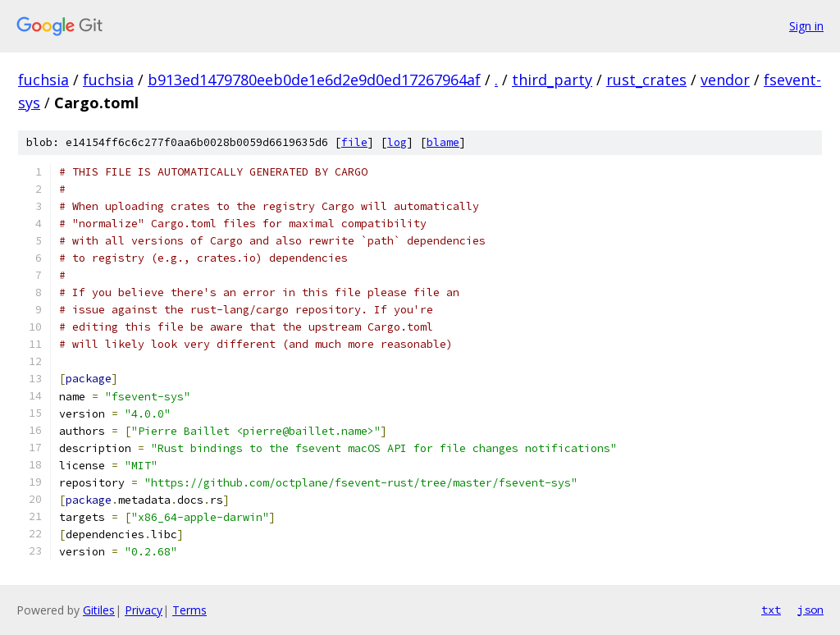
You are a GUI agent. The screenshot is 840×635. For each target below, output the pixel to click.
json (810, 610)
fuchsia (43, 80)
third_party (552, 80)
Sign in (806, 26)
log (397, 142)
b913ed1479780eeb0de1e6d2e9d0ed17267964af (314, 80)
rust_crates (646, 80)
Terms (189, 610)
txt (771, 610)
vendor (725, 80)
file (354, 142)
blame (443, 142)
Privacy (144, 610)
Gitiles (99, 610)
